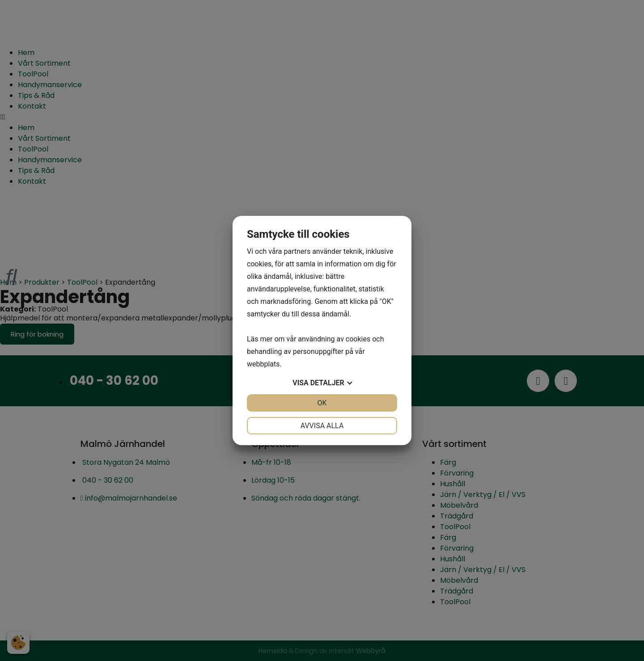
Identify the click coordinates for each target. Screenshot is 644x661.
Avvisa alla (322, 426)
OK (322, 403)
